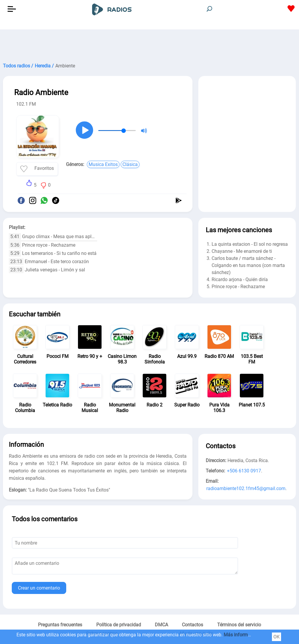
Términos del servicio (239, 625)
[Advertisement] (149, 44)
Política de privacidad (119, 625)
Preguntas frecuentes (60, 625)
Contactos (192, 625)
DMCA (161, 625)
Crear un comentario (39, 588)
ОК (276, 637)
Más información (241, 635)
